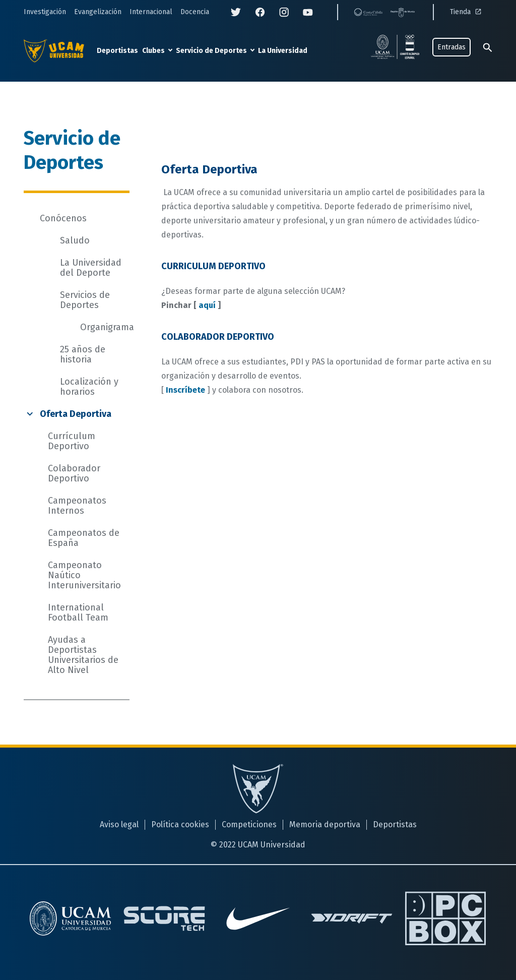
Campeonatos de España (84, 538)
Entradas (451, 47)
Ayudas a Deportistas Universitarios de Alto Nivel (83, 655)
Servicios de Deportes (85, 300)
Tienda (467, 12)
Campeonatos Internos (77, 506)
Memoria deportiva (325, 824)
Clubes (153, 51)
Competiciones (249, 824)
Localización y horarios (89, 387)
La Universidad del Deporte (91, 268)
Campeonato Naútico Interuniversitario (84, 575)
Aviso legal (119, 824)
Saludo (75, 240)
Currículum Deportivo (72, 441)
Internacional (151, 12)
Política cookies (180, 824)
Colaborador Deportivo (74, 473)
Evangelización (98, 12)
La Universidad (283, 51)
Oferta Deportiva (76, 414)
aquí (207, 305)
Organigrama (107, 327)
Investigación (45, 12)
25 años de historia (83, 354)
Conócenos (63, 218)
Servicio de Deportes (211, 51)
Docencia (195, 12)
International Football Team (78, 612)
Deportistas (117, 51)
